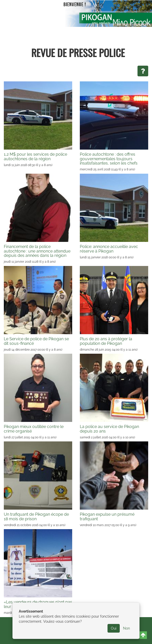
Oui (114, 628)
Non (126, 628)
